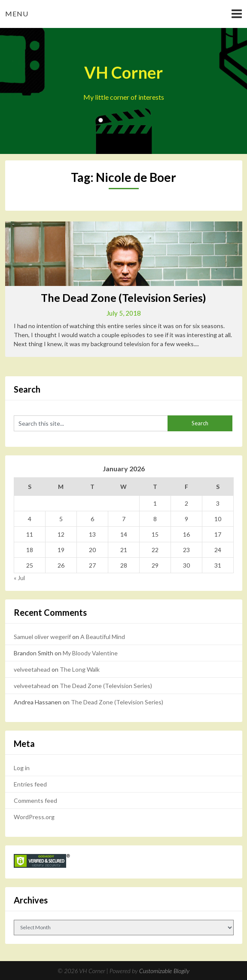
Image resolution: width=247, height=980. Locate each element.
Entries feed (30, 784)
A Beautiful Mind (103, 637)
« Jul (19, 578)
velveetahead (32, 669)
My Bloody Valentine (90, 653)
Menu (17, 14)
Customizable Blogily (164, 971)
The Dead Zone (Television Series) (123, 298)
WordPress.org (34, 817)
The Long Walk (80, 669)
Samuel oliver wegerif (42, 637)
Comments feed (35, 800)
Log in (22, 768)
